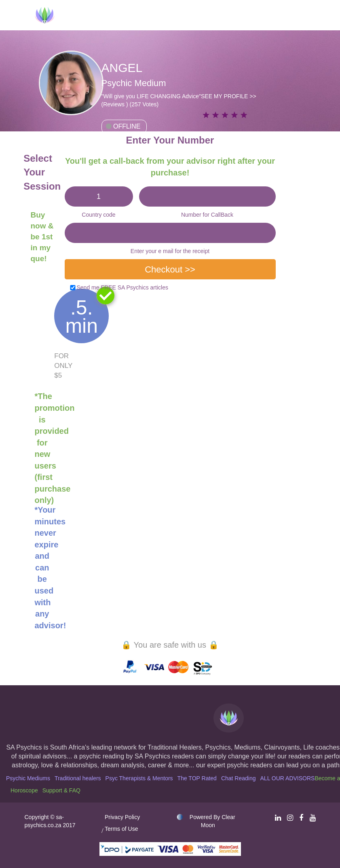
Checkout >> (170, 269)
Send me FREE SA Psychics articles (122, 287)
